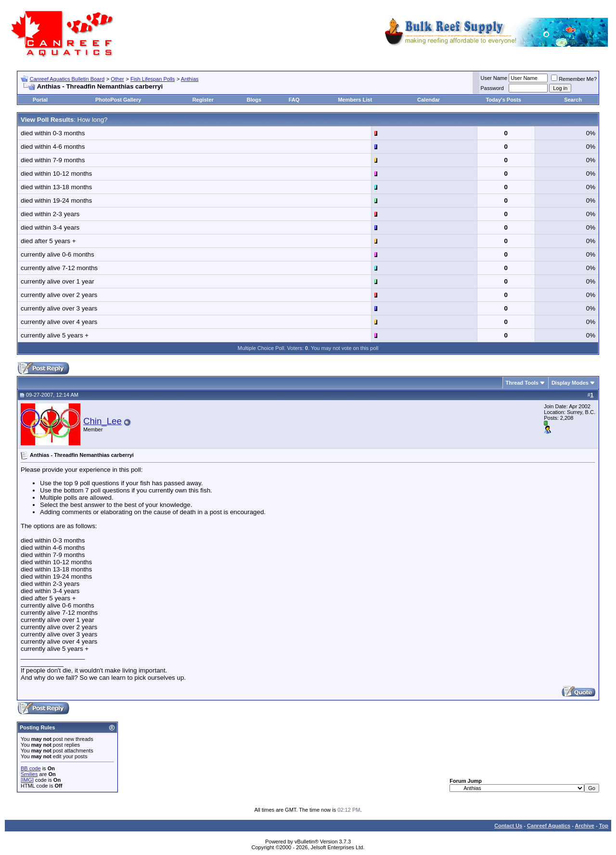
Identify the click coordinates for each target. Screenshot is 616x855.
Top (604, 826)
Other (117, 79)
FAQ (294, 100)
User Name (494, 78)
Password (492, 88)
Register (203, 100)
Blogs (254, 100)
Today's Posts (503, 100)
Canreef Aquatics (549, 826)
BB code (31, 768)
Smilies (29, 774)
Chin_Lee (103, 421)
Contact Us (508, 826)
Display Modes (570, 383)
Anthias (190, 79)
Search (573, 100)
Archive (585, 826)
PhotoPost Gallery (118, 100)
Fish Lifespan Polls (153, 79)
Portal (40, 100)
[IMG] (27, 780)
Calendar (429, 100)
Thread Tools (522, 383)
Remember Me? (574, 79)
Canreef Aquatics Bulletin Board (67, 79)
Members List (355, 100)
